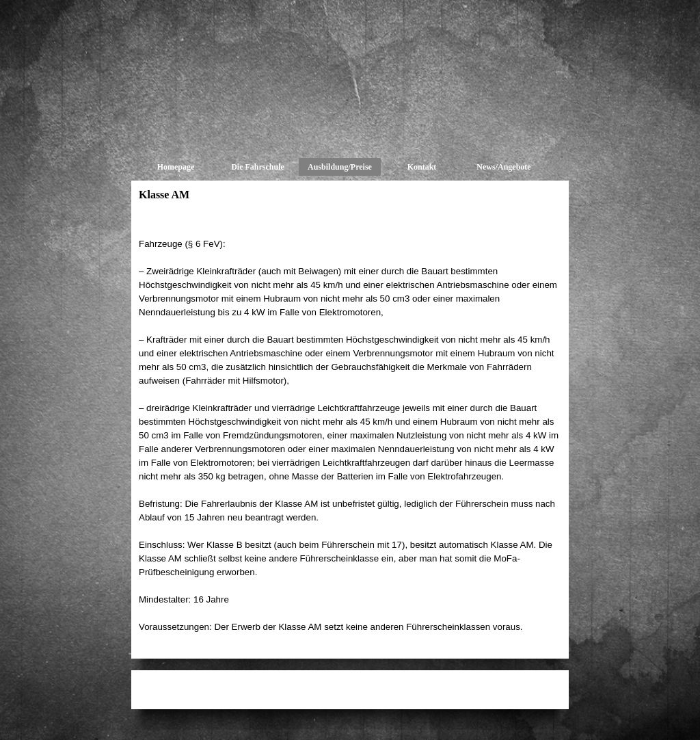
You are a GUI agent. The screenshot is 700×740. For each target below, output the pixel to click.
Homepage (176, 167)
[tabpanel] (350, 429)
